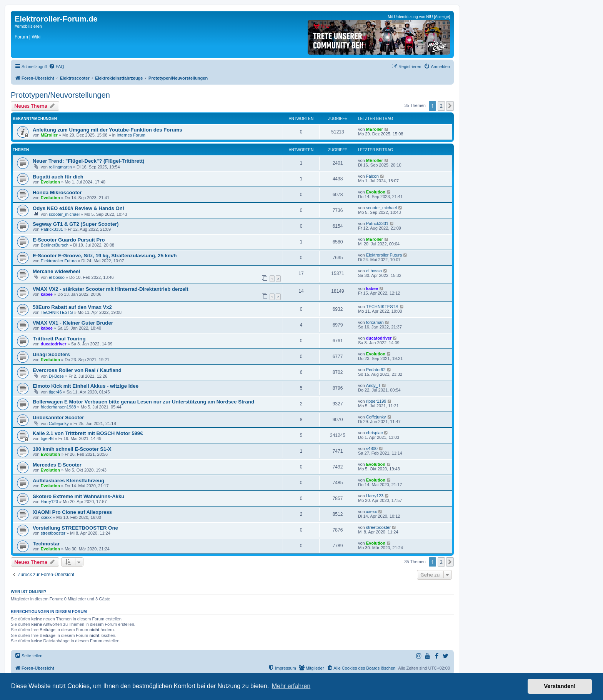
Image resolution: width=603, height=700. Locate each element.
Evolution (50, 182)
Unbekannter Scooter (58, 417)
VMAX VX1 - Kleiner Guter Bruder (73, 323)
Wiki (36, 37)
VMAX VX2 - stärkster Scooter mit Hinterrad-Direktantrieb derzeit (111, 289)
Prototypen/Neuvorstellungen (60, 95)
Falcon (372, 176)
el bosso (57, 277)
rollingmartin (60, 167)
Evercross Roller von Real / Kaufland (77, 370)
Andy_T (373, 385)
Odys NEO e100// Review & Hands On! (78, 208)
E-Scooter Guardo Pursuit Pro (69, 240)
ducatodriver (54, 344)
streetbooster (53, 533)
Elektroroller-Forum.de (56, 19)
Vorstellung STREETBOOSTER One (75, 528)
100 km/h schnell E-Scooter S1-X (72, 449)
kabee (47, 294)
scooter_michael (64, 214)
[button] (450, 106)
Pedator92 (376, 370)
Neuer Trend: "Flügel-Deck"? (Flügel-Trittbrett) (88, 161)
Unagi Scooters (51, 354)
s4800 (372, 448)
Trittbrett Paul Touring (59, 339)
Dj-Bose (56, 376)
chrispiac (374, 433)
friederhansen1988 (58, 407)
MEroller (49, 135)
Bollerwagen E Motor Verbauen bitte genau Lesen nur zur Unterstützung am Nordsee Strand (143, 402)
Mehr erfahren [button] (291, 686)
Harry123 (49, 502)
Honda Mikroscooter (57, 192)
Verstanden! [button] (560, 686)
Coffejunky (59, 423)
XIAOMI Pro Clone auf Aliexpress (72, 512)
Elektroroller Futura (59, 261)
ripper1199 (376, 401)
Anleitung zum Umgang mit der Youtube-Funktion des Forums (107, 130)
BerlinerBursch (55, 245)
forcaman (375, 322)
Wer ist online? (29, 592)
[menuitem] (57, 67)
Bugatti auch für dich (58, 177)
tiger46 (55, 392)
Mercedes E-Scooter (57, 465)
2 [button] (441, 106)
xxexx (46, 517)
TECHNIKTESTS (57, 312)
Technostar (46, 544)
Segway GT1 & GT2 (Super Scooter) (76, 224)
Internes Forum (131, 135)
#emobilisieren (28, 26)
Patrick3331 (52, 229)
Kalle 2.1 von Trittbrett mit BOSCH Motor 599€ (88, 433)
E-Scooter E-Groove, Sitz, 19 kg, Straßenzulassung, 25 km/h (105, 256)
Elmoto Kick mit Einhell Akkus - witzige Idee (86, 386)
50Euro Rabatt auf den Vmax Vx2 (72, 307)
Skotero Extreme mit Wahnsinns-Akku (78, 496)
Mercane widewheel (56, 271)
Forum (21, 37)
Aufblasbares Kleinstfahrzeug (68, 481)
